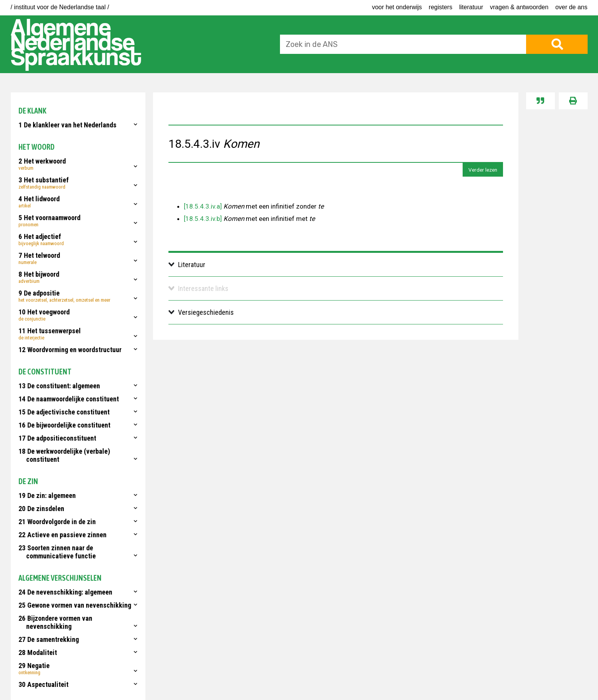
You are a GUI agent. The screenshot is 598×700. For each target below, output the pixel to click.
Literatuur (471, 7)
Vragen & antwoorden (519, 7)
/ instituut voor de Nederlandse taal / (60, 7)
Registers (441, 7)
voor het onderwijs (397, 7)
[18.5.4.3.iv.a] (203, 206)
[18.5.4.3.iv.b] (203, 219)
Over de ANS (571, 7)
